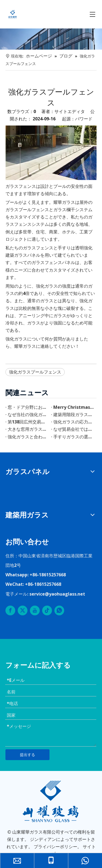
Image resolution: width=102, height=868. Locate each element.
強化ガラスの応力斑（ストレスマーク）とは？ (74, 422)
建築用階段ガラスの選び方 (74, 414)
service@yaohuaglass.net (57, 594)
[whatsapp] (59, 610)
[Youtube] (35, 610)
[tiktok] (47, 610)
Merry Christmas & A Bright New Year (74, 407)
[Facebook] (10, 610)
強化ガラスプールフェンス (35, 372)
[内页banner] (51, 39)
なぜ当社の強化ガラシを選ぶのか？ (28, 414)
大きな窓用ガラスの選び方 (28, 429)
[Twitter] (23, 610)
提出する (27, 755)
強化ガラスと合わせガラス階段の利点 (28, 437)
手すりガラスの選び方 (74, 437)
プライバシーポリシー (55, 847)
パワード (84, 119)
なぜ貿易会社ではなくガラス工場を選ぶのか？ (74, 429)
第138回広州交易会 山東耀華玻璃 (28, 422)
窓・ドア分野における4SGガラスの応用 (28, 407)
